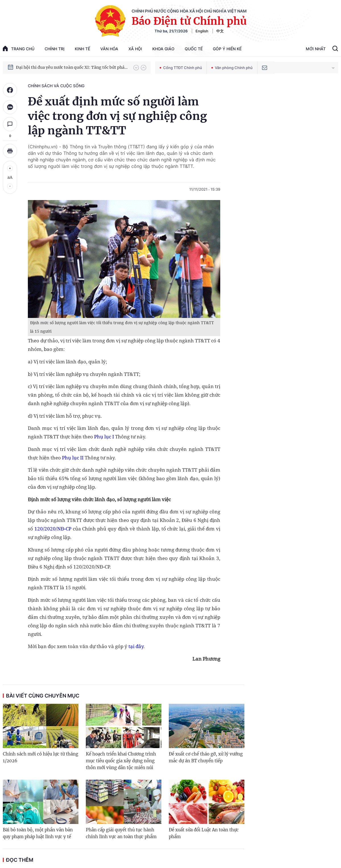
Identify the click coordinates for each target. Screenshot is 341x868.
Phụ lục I (104, 437)
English (202, 31)
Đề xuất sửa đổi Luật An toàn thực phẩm (204, 833)
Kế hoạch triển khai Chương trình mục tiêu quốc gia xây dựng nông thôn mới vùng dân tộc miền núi (121, 761)
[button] (136, 68)
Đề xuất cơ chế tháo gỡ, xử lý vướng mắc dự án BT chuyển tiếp (206, 757)
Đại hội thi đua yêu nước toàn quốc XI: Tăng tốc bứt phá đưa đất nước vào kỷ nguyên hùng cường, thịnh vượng (72, 68)
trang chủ (19, 48)
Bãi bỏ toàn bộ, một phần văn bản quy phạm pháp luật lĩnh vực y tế (38, 833)
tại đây (135, 646)
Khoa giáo (163, 49)
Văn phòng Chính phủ (232, 68)
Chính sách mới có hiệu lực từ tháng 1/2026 (40, 757)
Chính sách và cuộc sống (56, 86)
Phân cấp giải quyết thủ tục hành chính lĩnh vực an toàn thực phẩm (121, 833)
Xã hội (135, 49)
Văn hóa (109, 49)
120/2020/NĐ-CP (53, 529)
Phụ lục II (73, 458)
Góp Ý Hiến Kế (227, 49)
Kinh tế (82, 49)
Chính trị (55, 49)
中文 (220, 31)
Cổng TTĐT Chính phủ (181, 68)
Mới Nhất (316, 49)
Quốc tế (194, 49)
